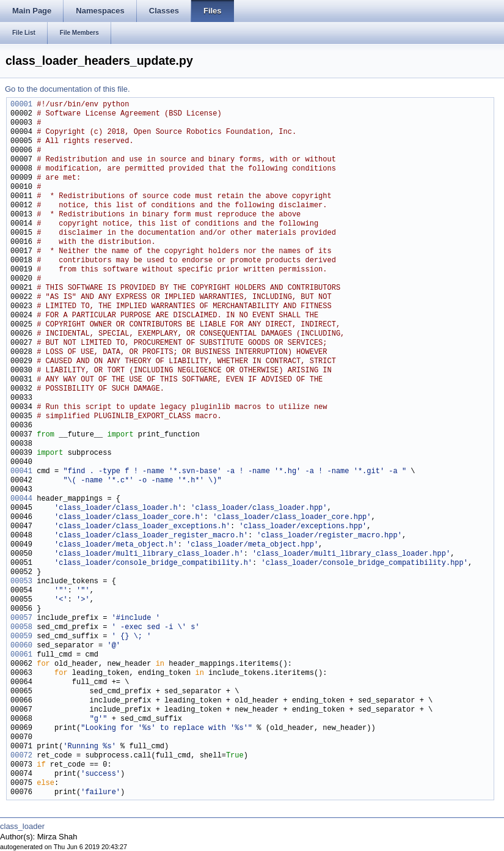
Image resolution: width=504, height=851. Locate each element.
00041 (21, 472)
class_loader (22, 826)
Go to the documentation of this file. (68, 89)
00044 (21, 499)
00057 (21, 618)
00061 (21, 655)
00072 (21, 756)
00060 (21, 646)
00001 (21, 105)
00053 (21, 582)
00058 (21, 628)
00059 (21, 637)
